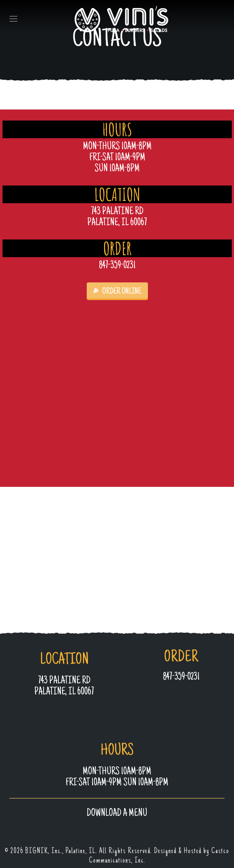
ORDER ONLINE (117, 292)
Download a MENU (117, 814)
